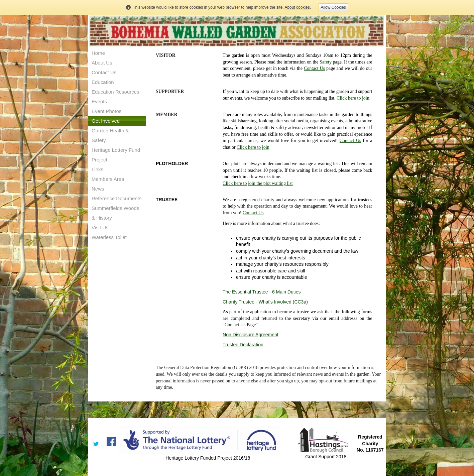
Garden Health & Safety (110, 135)
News (98, 189)
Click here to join (253, 147)
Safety (326, 62)
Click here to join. (353, 98)
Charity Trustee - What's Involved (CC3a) (265, 302)
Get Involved (106, 121)
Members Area (108, 179)
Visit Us (100, 227)
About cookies (297, 7)
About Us (102, 63)
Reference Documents (116, 198)
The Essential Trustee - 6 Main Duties (262, 292)
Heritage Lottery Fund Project (116, 155)
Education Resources (115, 92)
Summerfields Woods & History (115, 213)
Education (103, 82)
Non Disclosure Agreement (251, 335)
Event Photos (106, 111)
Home (98, 53)
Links (97, 169)
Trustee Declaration (243, 345)
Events (99, 101)
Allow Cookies (333, 7)
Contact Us (104, 72)
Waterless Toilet (109, 237)
